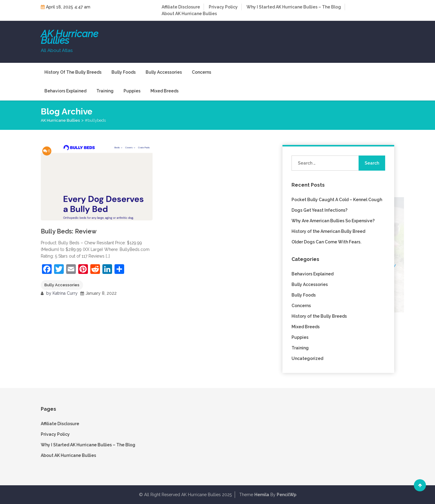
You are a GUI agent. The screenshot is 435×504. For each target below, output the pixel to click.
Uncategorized (307, 358)
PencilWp (287, 495)
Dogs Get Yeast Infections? (319, 210)
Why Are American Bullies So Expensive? (333, 221)
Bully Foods (124, 72)
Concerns (201, 72)
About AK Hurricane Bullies (189, 14)
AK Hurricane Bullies (69, 37)
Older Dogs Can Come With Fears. (326, 242)
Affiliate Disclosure (181, 7)
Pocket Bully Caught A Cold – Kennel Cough (337, 200)
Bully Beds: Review (69, 231)
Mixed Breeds (164, 91)
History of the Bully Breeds (73, 72)
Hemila (262, 495)
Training (105, 91)
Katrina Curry (65, 293)
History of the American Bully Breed (328, 231)
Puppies (132, 91)
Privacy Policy (223, 7)
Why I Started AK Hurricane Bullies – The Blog (294, 7)
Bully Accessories (164, 72)
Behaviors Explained (65, 91)
